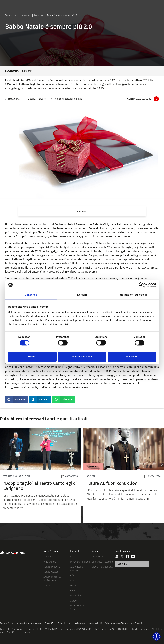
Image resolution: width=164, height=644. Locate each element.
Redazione (14, 99)
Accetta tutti (132, 357)
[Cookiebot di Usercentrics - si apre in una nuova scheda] (141, 285)
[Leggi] (81, 475)
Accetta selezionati (82, 357)
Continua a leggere (139, 99)
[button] (16, 399)
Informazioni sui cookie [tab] (133, 295)
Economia (39, 15)
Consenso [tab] (31, 295)
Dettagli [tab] (82, 295)
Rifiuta (32, 357)
